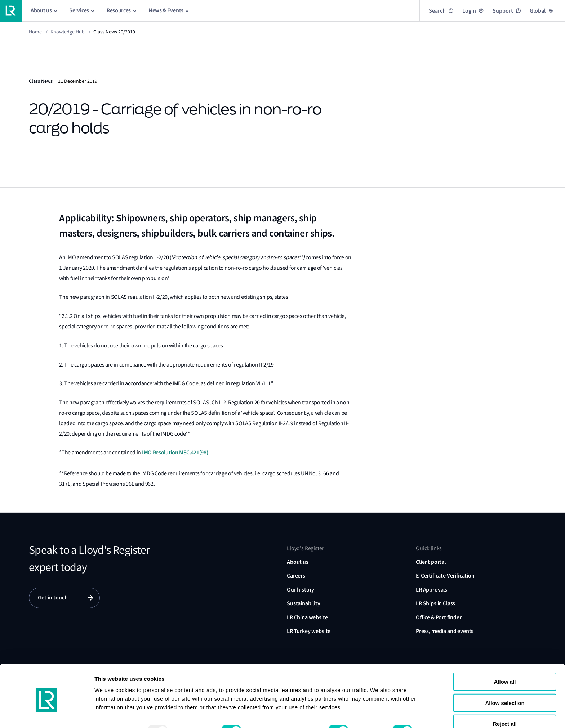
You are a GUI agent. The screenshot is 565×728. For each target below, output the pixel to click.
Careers (296, 576)
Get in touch (53, 598)
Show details (111, 714)
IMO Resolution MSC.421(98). (176, 452)
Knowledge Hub (68, 32)
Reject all (505, 696)
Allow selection (505, 675)
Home (35, 32)
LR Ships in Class (435, 603)
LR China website (307, 617)
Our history (301, 590)
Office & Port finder (439, 617)
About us (298, 562)
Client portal (431, 562)
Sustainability (304, 603)
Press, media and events (445, 631)
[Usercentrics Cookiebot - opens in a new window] (47, 714)
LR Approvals (431, 590)
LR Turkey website (309, 631)
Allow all (505, 654)
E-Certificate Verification (445, 576)
